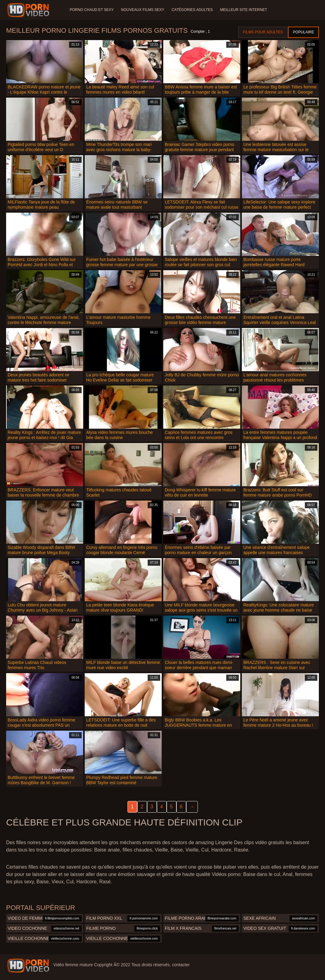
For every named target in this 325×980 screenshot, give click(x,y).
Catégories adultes (192, 10)
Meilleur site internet (244, 10)
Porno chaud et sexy (92, 10)
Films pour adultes (263, 32)
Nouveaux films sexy (143, 10)
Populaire (303, 32)
